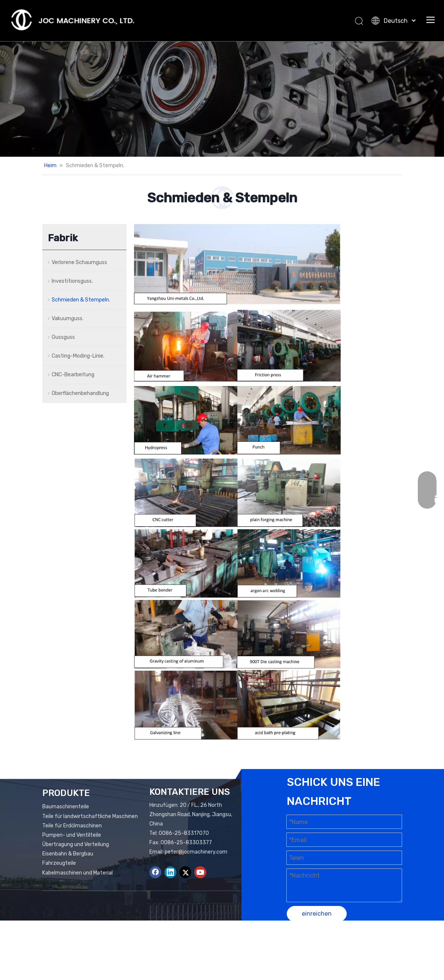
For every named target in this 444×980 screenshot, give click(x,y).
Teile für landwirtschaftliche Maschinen (90, 816)
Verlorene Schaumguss (79, 262)
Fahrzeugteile (59, 863)
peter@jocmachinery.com (196, 852)
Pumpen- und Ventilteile (72, 835)
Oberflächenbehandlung (80, 393)
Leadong (337, 953)
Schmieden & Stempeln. (81, 300)
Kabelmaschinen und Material (77, 873)
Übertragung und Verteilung (76, 844)
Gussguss (63, 337)
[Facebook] (155, 872)
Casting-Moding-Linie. (78, 356)
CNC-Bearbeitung (73, 375)
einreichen (317, 914)
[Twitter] (185, 872)
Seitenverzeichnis (369, 944)
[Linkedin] (170, 872)
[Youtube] (200, 872)
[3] (237, 339)
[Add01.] (222, 99)
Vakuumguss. (68, 318)
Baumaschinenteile (66, 807)
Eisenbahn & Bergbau (68, 854)
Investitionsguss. (72, 281)
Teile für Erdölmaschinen (72, 826)
